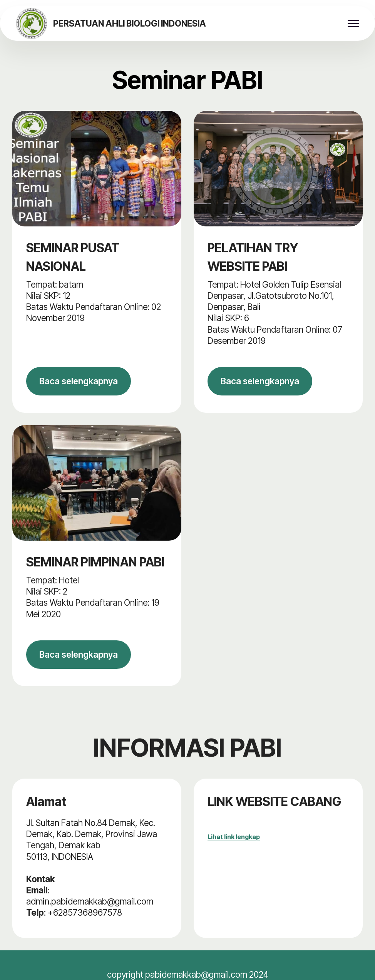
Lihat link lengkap (234, 837)
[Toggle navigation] (354, 23)
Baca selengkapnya (79, 381)
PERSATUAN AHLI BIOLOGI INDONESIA (130, 23)
